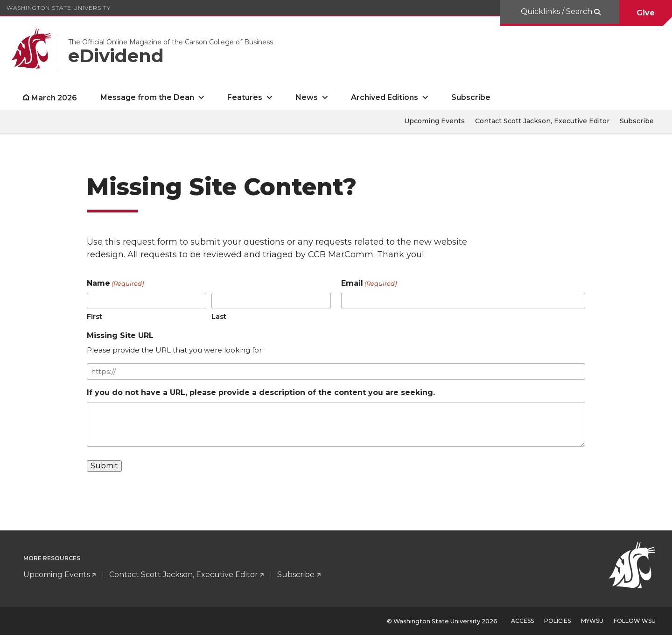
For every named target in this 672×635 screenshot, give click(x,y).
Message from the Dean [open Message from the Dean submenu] (147, 97)
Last (219, 316)
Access (522, 621)
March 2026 (54, 98)
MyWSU (592, 621)
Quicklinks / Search (557, 11)
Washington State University (59, 8)
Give (646, 13)
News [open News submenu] (307, 97)
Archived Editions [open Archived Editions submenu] (385, 97)
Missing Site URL (120, 335)
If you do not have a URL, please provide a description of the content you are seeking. (261, 392)
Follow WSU (635, 621)
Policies (557, 621)
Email (369, 284)
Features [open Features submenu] (245, 97)
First (94, 316)
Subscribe (471, 97)
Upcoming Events (434, 121)
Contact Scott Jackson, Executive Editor (542, 121)
